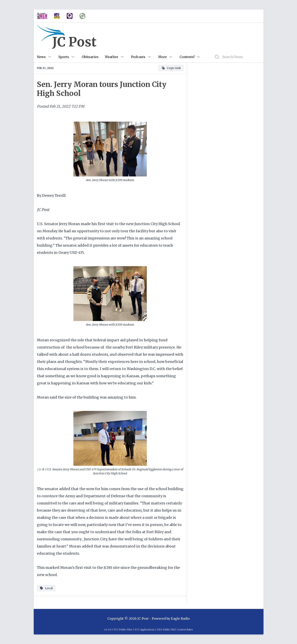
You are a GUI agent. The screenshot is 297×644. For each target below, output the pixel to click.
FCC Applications (145, 630)
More (162, 57)
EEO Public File (166, 630)
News (41, 57)
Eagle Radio (180, 618)
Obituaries (90, 57)
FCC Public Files (123, 630)
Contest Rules (185, 630)
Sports (64, 57)
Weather (112, 57)
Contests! (187, 57)
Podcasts (138, 57)
